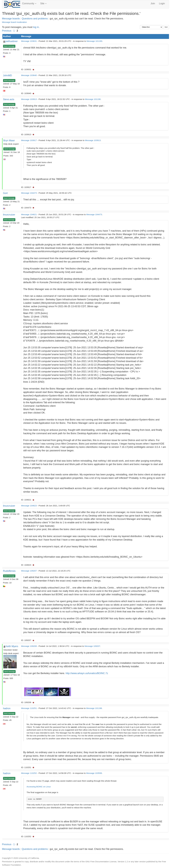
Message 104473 (29, 193)
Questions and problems (35, 19)
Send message (9, 46)
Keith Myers (12, 646)
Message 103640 (29, 75)
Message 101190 (94, 41)
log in (36, 27)
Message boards (11, 19)
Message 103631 (29, 41)
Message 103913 (29, 99)
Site (43, 3)
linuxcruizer (9, 215)
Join (153, 3)
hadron (7, 708)
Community (29, 3)
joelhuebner (11, 41)
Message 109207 (29, 571)
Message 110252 (29, 773)
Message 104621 (29, 214)
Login (162, 3)
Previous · (8, 31)
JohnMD (8, 75)
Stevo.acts (9, 99)
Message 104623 (29, 506)
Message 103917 (29, 140)
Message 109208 (29, 646)
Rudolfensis (9, 571)
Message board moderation (14, 22)
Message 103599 (94, 773)
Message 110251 (29, 708)
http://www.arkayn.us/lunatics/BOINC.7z (87, 673)
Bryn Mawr (9, 141)
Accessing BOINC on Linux (39, 787)
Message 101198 (94, 708)
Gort (5, 193)
